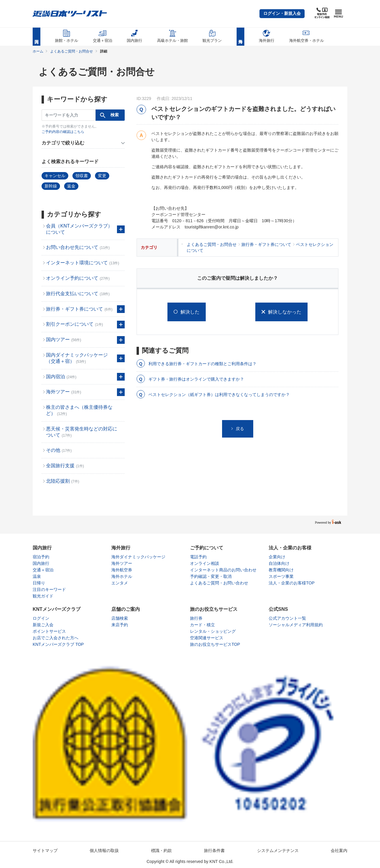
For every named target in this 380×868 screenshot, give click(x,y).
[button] (282, 14)
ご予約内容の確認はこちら (63, 132)
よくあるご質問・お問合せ (72, 51)
